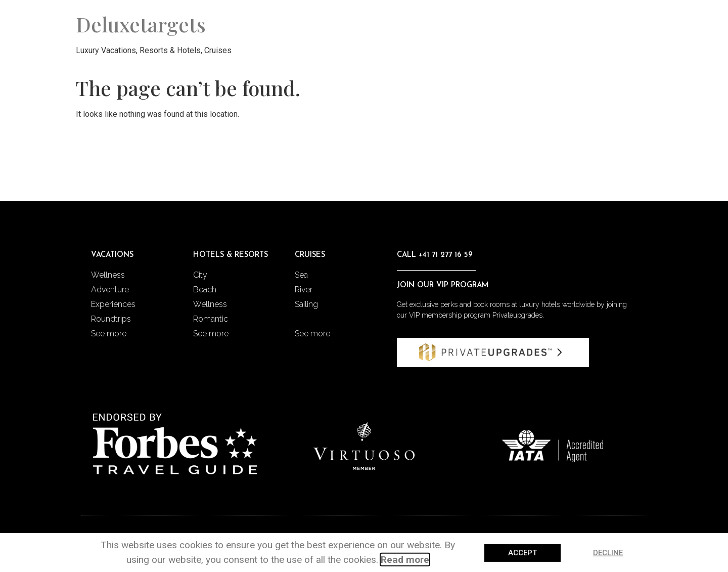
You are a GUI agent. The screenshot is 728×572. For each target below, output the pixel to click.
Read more (405, 561)
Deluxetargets (141, 24)
